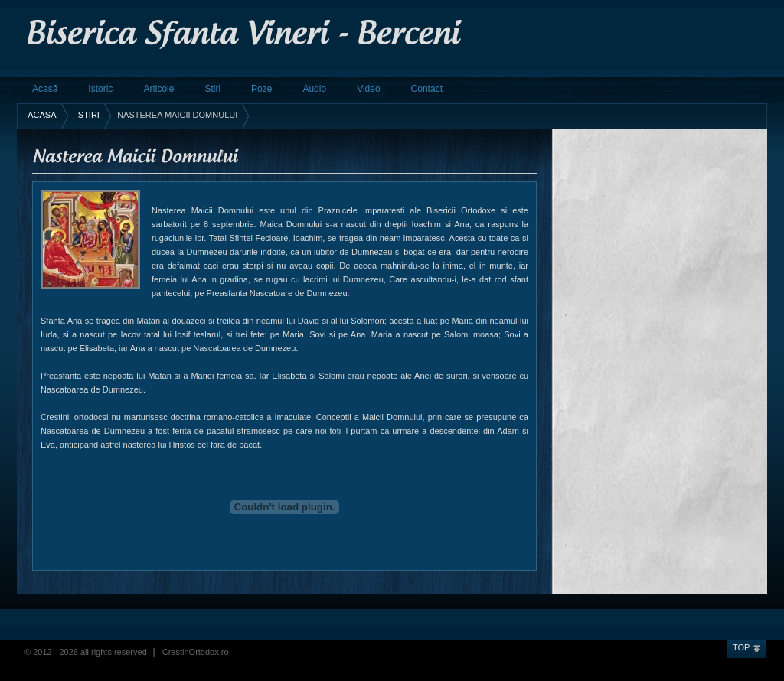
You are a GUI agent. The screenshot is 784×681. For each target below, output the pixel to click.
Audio (314, 89)
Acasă (45, 89)
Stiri (212, 89)
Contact (427, 89)
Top (741, 647)
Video (368, 89)
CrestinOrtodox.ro (196, 652)
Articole (158, 89)
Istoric (100, 89)
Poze (261, 89)
